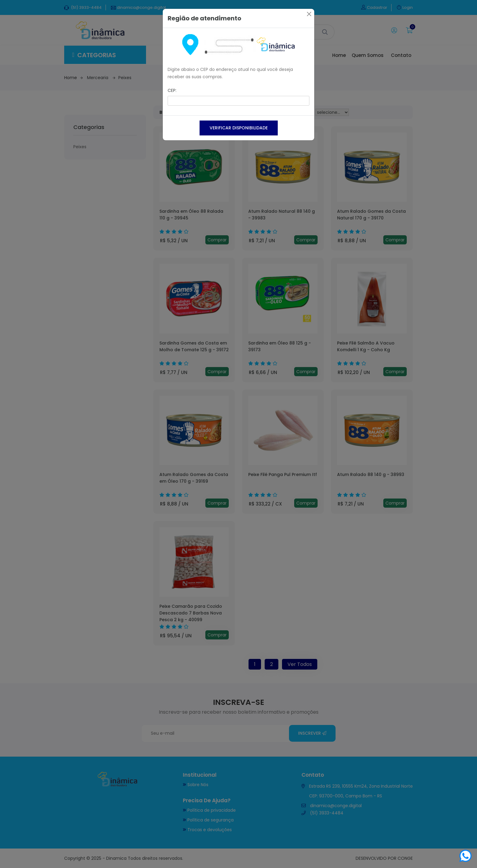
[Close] (309, 14)
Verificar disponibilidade (239, 128)
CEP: (172, 90)
